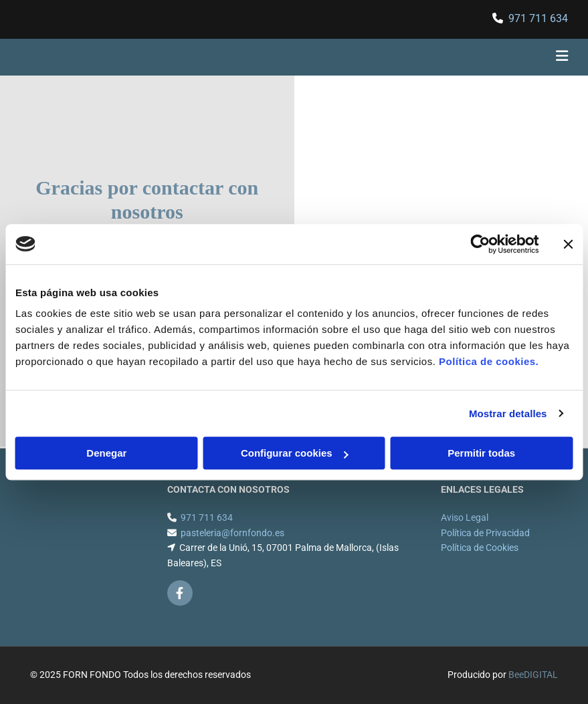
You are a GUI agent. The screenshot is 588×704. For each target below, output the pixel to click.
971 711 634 (538, 18)
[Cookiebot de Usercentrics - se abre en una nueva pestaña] (480, 244)
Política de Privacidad (485, 533)
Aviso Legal (465, 517)
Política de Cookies (480, 548)
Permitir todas (481, 453)
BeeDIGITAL (533, 675)
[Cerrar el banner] (568, 244)
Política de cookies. (489, 361)
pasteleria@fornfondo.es (232, 533)
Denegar (106, 453)
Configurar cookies (295, 453)
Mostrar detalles (508, 414)
